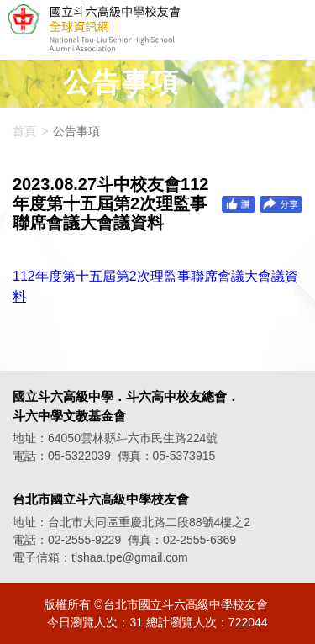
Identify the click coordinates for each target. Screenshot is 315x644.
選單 (294, 30)
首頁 (24, 131)
